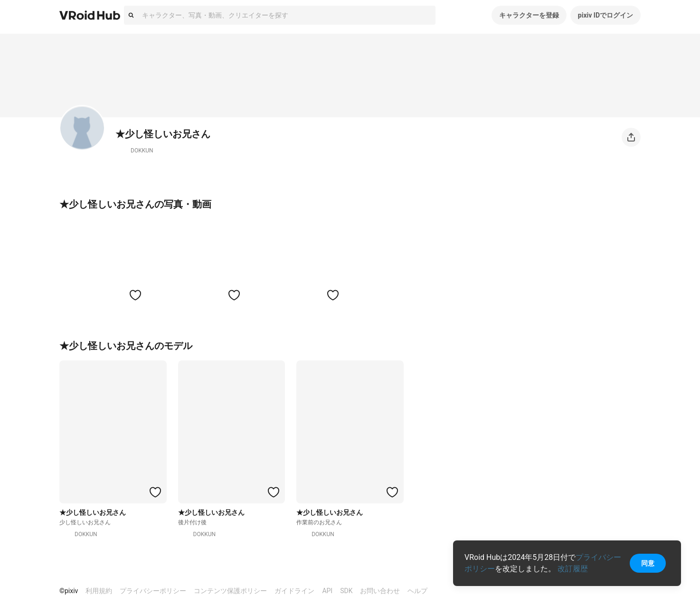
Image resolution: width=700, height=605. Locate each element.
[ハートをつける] (135, 295)
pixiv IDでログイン (605, 15)
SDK (346, 591)
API (327, 591)
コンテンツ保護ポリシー (230, 591)
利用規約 (99, 591)
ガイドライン (294, 591)
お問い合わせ (380, 591)
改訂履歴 (573, 569)
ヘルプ (417, 591)
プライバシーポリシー (153, 591)
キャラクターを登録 (529, 15)
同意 (648, 563)
